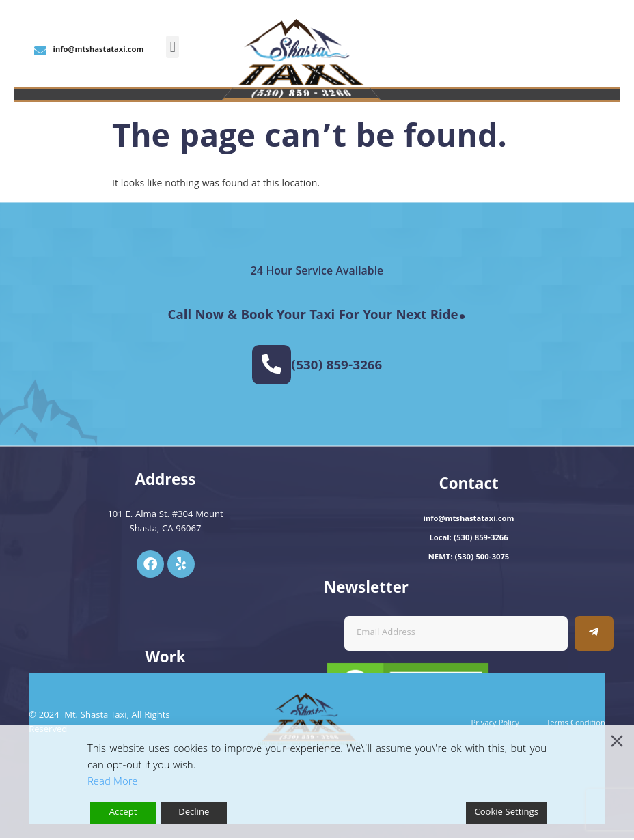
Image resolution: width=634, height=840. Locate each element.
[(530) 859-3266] (272, 365)
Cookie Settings (506, 813)
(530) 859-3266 (338, 367)
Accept (123, 813)
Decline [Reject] (194, 813)
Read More (112, 783)
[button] (173, 47)
